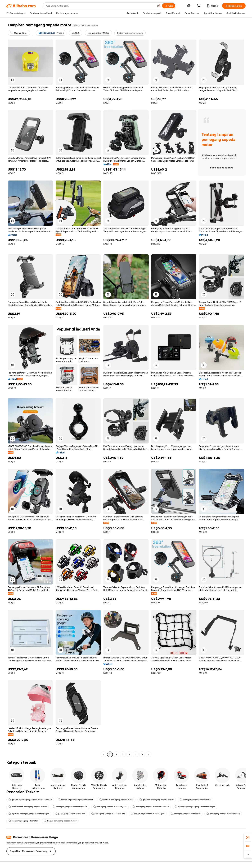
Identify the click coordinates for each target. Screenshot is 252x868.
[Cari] (169, 6)
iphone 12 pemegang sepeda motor (76, 800)
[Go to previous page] (104, 754)
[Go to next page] (148, 754)
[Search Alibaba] (100, 6)
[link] (248, 838)
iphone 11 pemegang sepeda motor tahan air (30, 800)
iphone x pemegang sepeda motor (157, 800)
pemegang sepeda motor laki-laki (108, 814)
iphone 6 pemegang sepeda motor (116, 800)
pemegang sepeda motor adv (186, 814)
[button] (159, 6)
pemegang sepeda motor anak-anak (151, 807)
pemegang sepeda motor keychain (70, 807)
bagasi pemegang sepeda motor (60, 821)
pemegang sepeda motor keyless (110, 807)
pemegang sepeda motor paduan (223, 814)
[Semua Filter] (19, 33)
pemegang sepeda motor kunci (195, 800)
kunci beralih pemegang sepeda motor (28, 807)
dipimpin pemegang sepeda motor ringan (195, 807)
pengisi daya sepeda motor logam (148, 814)
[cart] (199, 6)
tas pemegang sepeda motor (23, 821)
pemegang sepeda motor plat (70, 814)
